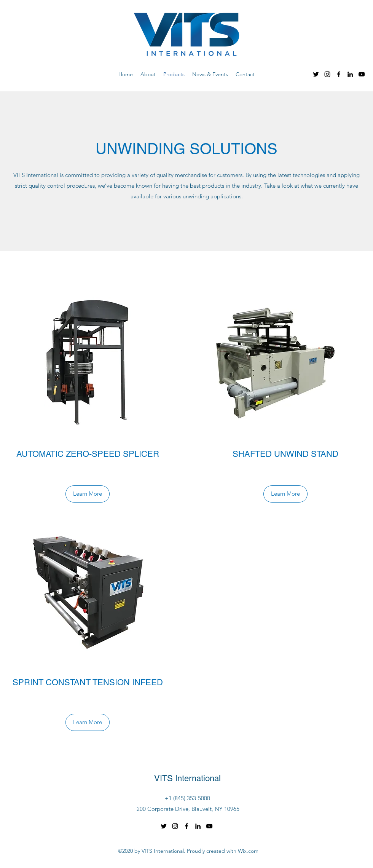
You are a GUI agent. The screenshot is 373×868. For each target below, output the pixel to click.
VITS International (187, 778)
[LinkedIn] (350, 74)
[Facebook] (339, 74)
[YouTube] (362, 74)
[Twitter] (316, 74)
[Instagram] (327, 74)
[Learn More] (88, 494)
